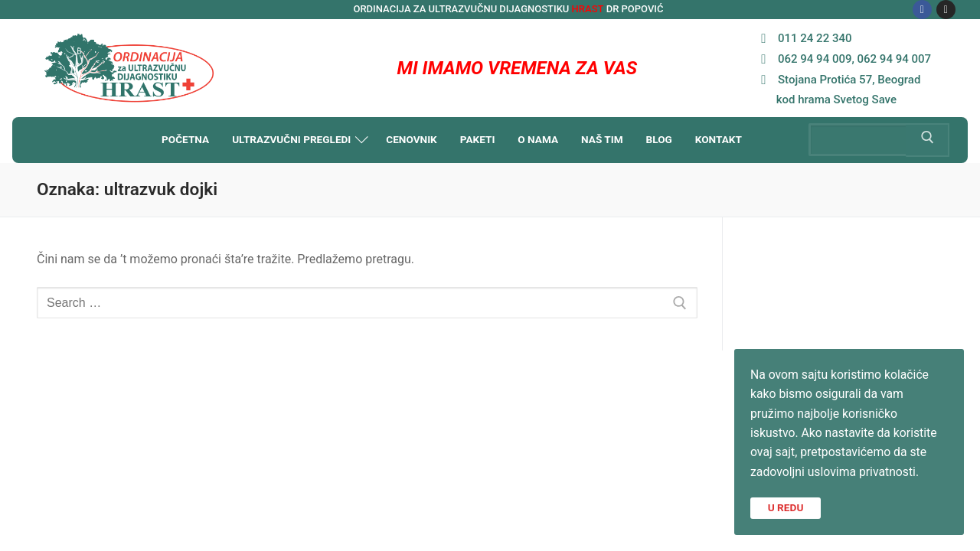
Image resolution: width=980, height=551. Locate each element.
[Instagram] (946, 10)
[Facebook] (922, 10)
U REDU (786, 507)
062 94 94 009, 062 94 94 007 (842, 59)
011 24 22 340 (803, 38)
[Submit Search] (928, 140)
